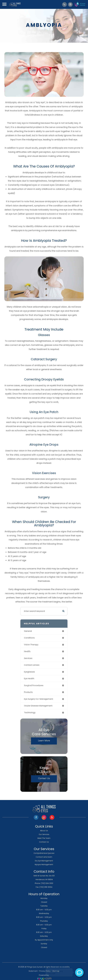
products (28, 692)
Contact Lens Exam (44, 857)
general (28, 631)
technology (30, 713)
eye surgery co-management (39, 699)
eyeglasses (29, 672)
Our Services (44, 834)
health (27, 651)
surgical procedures (34, 685)
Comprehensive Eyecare (44, 853)
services (28, 658)
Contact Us (44, 778)
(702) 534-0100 (47, 883)
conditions (29, 638)
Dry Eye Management (44, 861)
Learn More (44, 740)
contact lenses (32, 665)
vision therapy (31, 645)
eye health (29, 679)
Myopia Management (44, 864)
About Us (44, 831)
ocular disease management (38, 706)
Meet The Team (44, 838)
